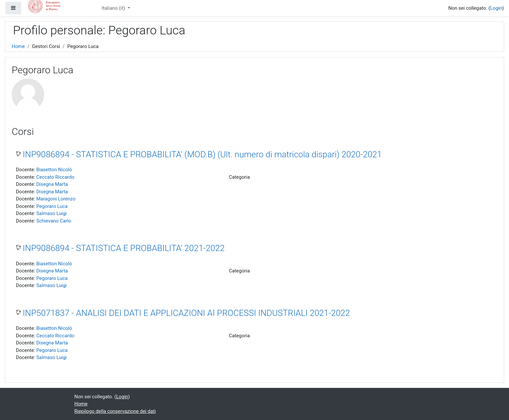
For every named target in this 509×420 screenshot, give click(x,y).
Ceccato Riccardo (55, 177)
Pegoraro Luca (52, 206)
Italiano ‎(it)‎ (114, 8)
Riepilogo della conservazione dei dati (115, 411)
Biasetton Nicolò (54, 170)
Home (18, 46)
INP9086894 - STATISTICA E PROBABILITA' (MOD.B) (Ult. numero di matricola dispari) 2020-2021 (202, 154)
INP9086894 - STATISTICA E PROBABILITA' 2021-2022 (124, 248)
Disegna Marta (52, 184)
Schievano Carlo (54, 221)
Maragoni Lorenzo (56, 199)
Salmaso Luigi (52, 213)
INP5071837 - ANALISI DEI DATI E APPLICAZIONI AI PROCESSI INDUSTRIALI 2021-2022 (186, 313)
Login (496, 8)
